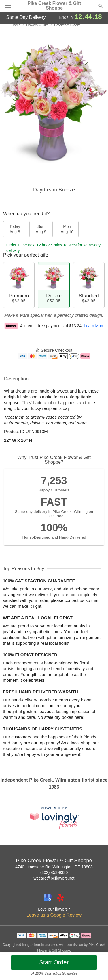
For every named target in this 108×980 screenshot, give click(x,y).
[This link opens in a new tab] (54, 818)
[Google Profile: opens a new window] (48, 898)
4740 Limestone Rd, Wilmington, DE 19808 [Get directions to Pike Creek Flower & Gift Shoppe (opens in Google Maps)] (54, 867)
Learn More (94, 326)
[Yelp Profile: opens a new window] (60, 898)
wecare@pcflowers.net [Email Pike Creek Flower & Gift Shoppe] (54, 878)
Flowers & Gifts (37, 25)
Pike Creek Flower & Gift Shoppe (54, 6)
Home (16, 25)
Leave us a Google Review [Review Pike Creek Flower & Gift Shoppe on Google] (54, 915)
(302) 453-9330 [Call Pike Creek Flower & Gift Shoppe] (54, 872)
